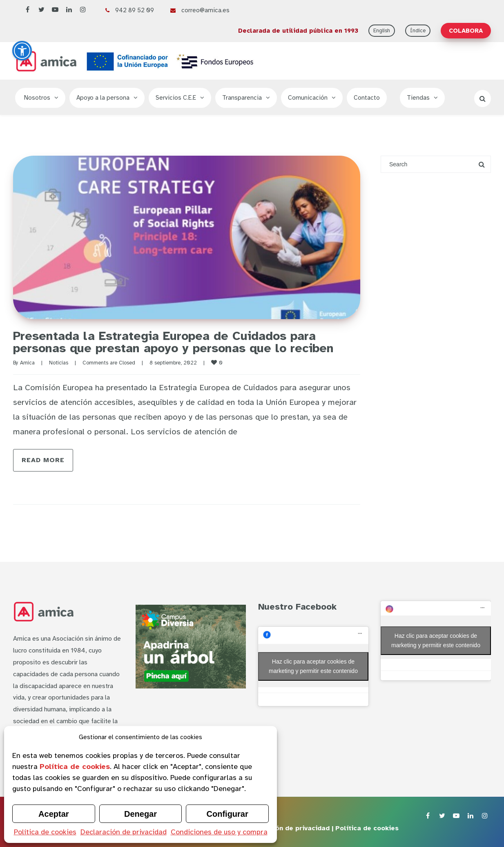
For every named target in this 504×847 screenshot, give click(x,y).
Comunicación (308, 98)
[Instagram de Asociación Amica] (83, 10)
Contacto (367, 98)
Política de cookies (45, 832)
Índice (418, 31)
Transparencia (242, 98)
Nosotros (37, 98)
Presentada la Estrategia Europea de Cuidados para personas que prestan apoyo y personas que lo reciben (173, 342)
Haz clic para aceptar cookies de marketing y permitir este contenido (313, 666)
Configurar (227, 814)
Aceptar (54, 814)
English (382, 31)
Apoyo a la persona (103, 98)
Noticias (59, 363)
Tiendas (418, 98)
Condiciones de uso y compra (219, 832)
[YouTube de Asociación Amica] (55, 10)
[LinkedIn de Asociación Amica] (69, 10)
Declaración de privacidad (124, 832)
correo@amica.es (205, 10)
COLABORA (466, 31)
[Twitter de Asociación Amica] (41, 10)
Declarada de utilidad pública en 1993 (298, 31)
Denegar (140, 814)
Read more (43, 460)
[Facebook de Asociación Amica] (27, 10)
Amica (27, 363)
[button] (22, 51)
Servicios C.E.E (176, 98)
